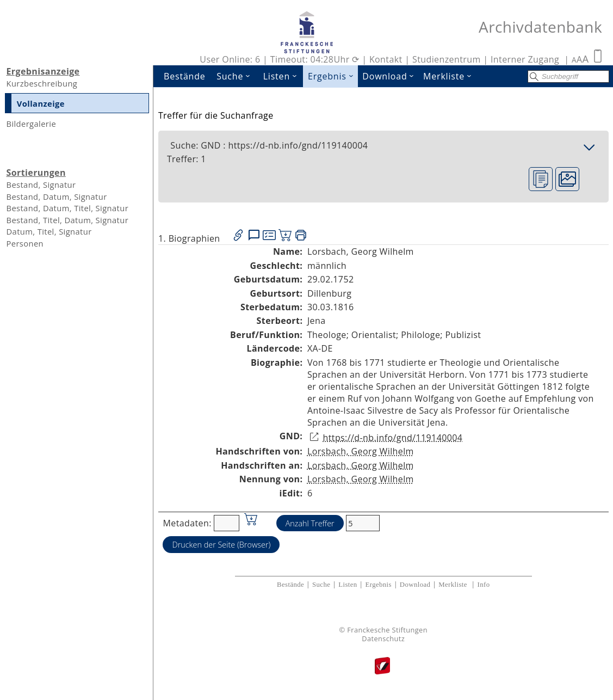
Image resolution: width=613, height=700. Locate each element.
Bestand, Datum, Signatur (56, 197)
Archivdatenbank (540, 27)
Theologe (327, 335)
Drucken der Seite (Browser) (221, 545)
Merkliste (450, 76)
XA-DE (320, 348)
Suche (237, 76)
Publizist (463, 335)
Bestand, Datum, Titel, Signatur (67, 208)
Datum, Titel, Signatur (49, 231)
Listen (283, 76)
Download (390, 76)
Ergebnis (333, 76)
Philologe (420, 335)
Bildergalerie (31, 124)
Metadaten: (187, 523)
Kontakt (386, 59)
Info (484, 585)
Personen (25, 243)
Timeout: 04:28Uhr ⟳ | (320, 59)
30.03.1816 (331, 307)
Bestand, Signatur (41, 185)
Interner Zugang (525, 59)
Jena (317, 321)
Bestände (185, 76)
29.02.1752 (331, 279)
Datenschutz (383, 639)
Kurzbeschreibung (42, 83)
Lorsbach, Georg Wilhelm (361, 451)
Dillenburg (329, 293)
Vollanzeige (41, 103)
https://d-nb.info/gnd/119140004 (392, 438)
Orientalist (374, 335)
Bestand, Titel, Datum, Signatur (67, 220)
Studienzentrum (447, 59)
